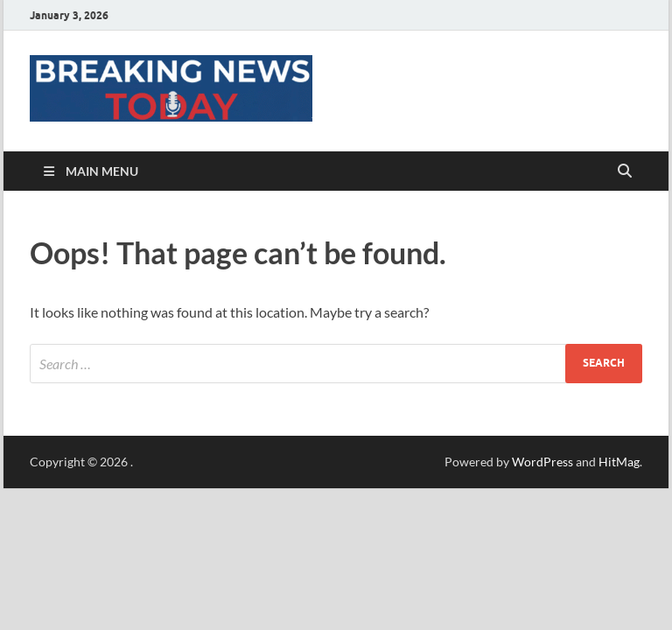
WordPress (542, 462)
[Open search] (625, 171)
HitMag (619, 462)
